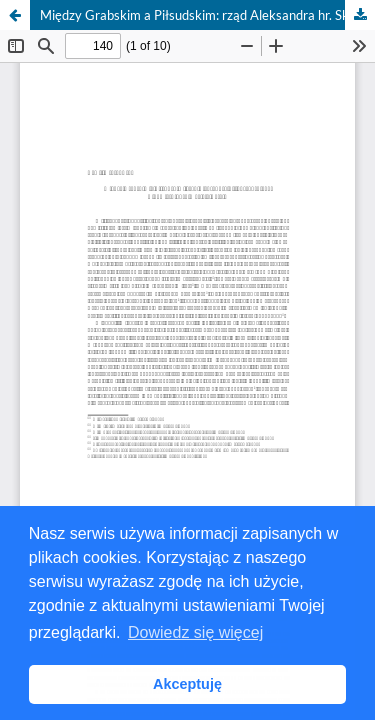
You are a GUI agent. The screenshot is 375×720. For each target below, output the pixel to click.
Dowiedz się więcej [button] (195, 632)
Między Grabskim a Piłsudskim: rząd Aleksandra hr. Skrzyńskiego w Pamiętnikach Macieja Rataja (207, 15)
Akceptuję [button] (187, 684)
